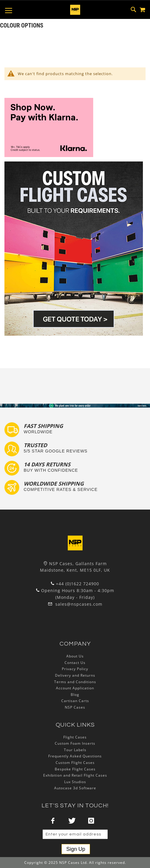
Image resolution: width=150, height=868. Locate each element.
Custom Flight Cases (75, 763)
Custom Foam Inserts (75, 743)
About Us (75, 656)
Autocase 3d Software (75, 788)
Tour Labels (75, 750)
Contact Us (75, 663)
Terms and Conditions (75, 682)
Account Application (75, 688)
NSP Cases (75, 707)
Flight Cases (75, 737)
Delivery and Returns (75, 675)
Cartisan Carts (75, 701)
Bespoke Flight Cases (75, 769)
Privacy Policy (75, 669)
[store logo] (75, 10)
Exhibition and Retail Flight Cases (75, 775)
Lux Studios (75, 782)
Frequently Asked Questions (75, 756)
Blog (75, 695)
